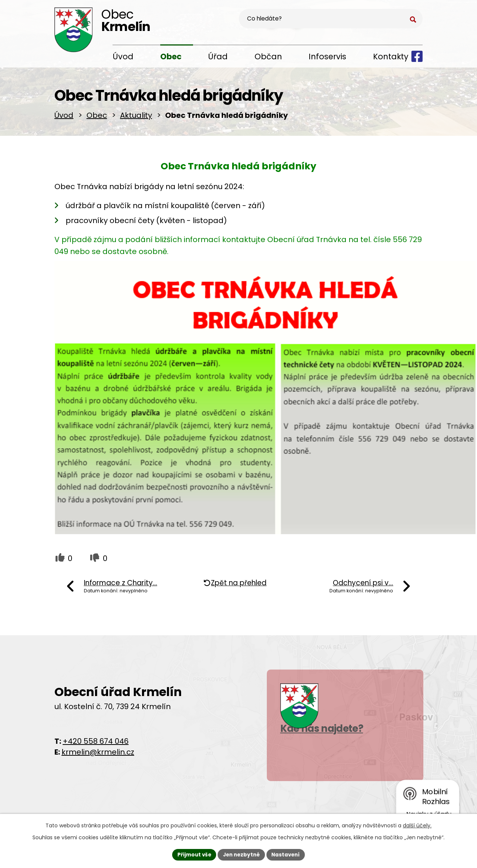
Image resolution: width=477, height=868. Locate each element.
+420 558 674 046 (96, 744)
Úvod (123, 57)
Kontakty (391, 57)
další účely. (417, 825)
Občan (268, 57)
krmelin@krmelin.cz (98, 755)
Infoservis (327, 57)
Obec (171, 57)
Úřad (218, 57)
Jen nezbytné (241, 854)
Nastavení (288, 854)
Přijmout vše (192, 854)
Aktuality (136, 118)
